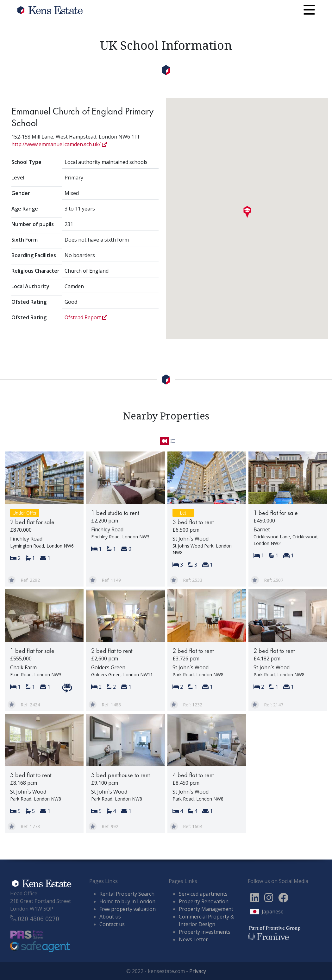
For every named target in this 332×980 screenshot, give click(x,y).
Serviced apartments (203, 894)
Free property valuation (128, 909)
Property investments (205, 932)
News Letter (193, 939)
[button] (247, 212)
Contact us (112, 924)
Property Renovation (204, 901)
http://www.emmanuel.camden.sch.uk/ (59, 144)
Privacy (198, 971)
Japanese (273, 912)
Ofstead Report (86, 317)
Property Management (206, 909)
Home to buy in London (127, 901)
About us (110, 917)
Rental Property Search (127, 894)
